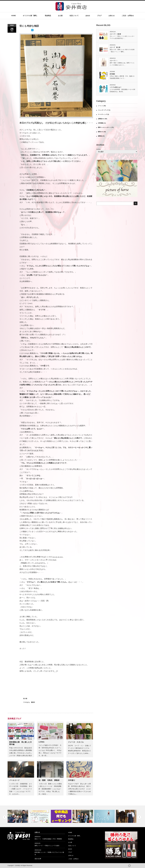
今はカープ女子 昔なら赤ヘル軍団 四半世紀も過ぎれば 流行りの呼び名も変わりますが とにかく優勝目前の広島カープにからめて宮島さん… (79, 789)
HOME (14, 16)
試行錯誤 (112, 74)
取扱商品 (48, 16)
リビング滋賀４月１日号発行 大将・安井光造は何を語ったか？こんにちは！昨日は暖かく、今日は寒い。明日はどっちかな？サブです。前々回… (50, 750)
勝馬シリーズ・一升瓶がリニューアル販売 (47, 846)
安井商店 (18, 866)
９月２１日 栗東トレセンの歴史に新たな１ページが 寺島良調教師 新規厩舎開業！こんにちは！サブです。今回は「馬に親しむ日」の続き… (50, 789)
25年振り (72, 780)
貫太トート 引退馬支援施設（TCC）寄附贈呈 (48, 839)
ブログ (99, 16)
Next (139, 817)
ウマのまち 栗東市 (29, 702)
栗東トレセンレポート (104, 127)
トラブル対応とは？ (116, 87)
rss (129, 866)
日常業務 (101, 123)
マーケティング (102, 114)
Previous (5, 817)
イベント (101, 106)
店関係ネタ (101, 119)
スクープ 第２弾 (115, 47)
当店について (74, 16)
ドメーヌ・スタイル (76, 742)
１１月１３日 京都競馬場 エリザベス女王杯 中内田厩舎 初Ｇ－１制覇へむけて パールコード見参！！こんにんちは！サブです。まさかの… (21, 789)
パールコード (14, 780)
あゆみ (88, 16)
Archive (98, 149)
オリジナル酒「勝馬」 (30, 16)
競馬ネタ (101, 132)
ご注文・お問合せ (128, 16)
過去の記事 (38, 859)
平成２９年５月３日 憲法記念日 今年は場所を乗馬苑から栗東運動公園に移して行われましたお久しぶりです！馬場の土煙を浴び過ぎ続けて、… (21, 753)
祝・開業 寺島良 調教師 (49, 780)
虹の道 (25, 699)
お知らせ (112, 16)
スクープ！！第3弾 (115, 34)
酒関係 (100, 136)
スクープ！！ (114, 61)
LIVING (41, 742)
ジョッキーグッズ (103, 110)
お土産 (60, 16)
